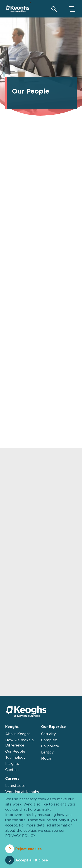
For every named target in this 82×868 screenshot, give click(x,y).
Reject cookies (28, 849)
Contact (12, 770)
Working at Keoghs (22, 792)
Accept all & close (32, 860)
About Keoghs (18, 734)
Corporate (50, 746)
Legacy (47, 752)
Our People (15, 751)
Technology (15, 757)
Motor (46, 758)
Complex (49, 740)
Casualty (48, 734)
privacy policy (20, 836)
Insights (12, 764)
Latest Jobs (15, 786)
